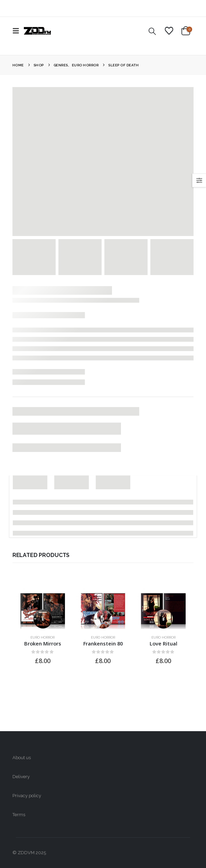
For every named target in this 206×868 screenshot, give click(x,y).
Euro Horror (43, 637)
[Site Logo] (37, 31)
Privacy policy (27, 796)
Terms (19, 815)
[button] (18, 31)
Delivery (21, 777)
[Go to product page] (43, 608)
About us (22, 758)
